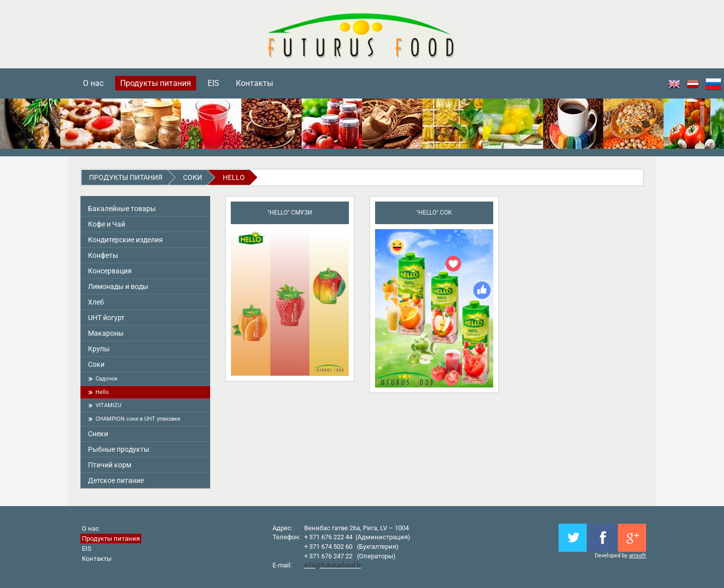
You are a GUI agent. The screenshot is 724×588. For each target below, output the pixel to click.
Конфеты (103, 255)
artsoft (638, 556)
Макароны (106, 333)
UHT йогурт (106, 318)
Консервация (110, 271)
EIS (213, 83)
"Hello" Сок (434, 213)
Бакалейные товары (122, 209)
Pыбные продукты (119, 449)
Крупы (99, 349)
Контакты (254, 83)
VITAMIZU (108, 405)
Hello (234, 177)
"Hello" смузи (290, 213)
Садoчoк (107, 379)
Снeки (98, 434)
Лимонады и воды (118, 286)
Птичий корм (110, 465)
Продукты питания (156, 83)
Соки (193, 177)
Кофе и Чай (107, 224)
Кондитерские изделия (125, 240)
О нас (93, 83)
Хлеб (96, 302)
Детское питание (116, 480)
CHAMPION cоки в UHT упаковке (138, 419)
